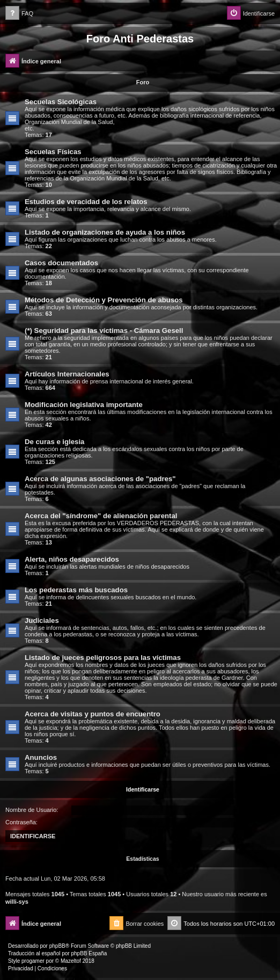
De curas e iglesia (54, 442)
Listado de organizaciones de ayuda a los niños (105, 232)
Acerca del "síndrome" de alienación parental (101, 516)
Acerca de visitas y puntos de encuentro (93, 714)
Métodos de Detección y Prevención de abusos (104, 300)
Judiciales (42, 620)
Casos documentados (61, 263)
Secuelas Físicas (53, 152)
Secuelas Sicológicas (61, 102)
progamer (33, 961)
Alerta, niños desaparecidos (72, 559)
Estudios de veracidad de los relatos (86, 202)
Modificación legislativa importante (84, 405)
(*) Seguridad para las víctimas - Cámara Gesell (104, 331)
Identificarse (143, 789)
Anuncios (41, 757)
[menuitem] (19, 14)
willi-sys (17, 902)
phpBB (57, 946)
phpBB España (89, 953)
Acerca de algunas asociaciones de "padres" (100, 479)
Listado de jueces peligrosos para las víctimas (103, 658)
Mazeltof (71, 961)
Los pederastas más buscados (76, 590)
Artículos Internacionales (67, 374)
